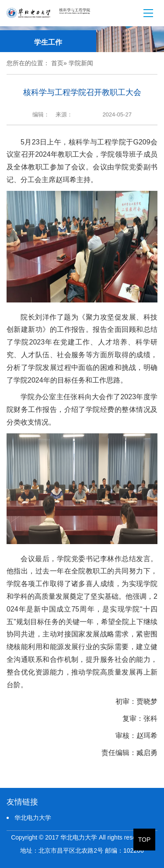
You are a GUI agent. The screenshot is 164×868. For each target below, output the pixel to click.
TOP (145, 840)
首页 (57, 63)
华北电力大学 (33, 818)
